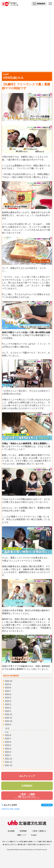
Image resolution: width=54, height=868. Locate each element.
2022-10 (9, 721)
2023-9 (8, 684)
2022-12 (9, 714)
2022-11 (9, 718)
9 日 (7, 732)
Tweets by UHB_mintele (10, 809)
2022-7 (8, 739)
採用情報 (23, 831)
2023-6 (8, 694)
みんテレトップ (27, 776)
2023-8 (8, 688)
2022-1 (8, 755)
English (34, 835)
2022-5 (8, 745)
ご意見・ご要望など (39, 831)
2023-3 (8, 704)
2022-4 (8, 749)
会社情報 (11, 831)
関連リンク (22, 835)
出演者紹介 (27, 786)
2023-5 (8, 698)
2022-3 (8, 752)
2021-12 (9, 759)
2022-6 (8, 742)
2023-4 (8, 701)
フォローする (47, 805)
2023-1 (8, 711)
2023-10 (9, 681)
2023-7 (8, 691)
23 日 (7, 728)
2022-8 (8, 735)
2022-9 (8, 725)
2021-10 (9, 765)
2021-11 (9, 762)
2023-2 (8, 708)
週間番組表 (39, 4)
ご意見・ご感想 (27, 796)
